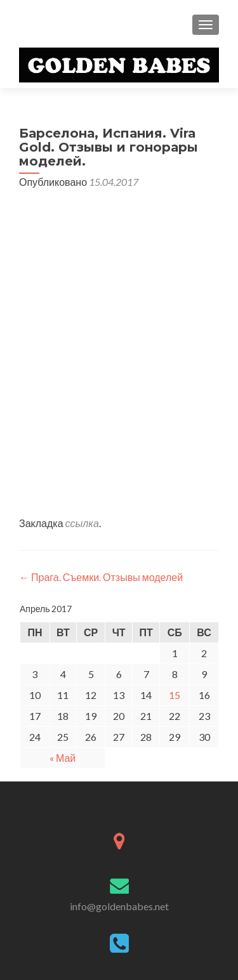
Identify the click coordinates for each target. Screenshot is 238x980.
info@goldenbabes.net (119, 906)
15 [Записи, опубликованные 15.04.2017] (175, 695)
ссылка (82, 523)
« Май (63, 758)
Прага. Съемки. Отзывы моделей (101, 577)
